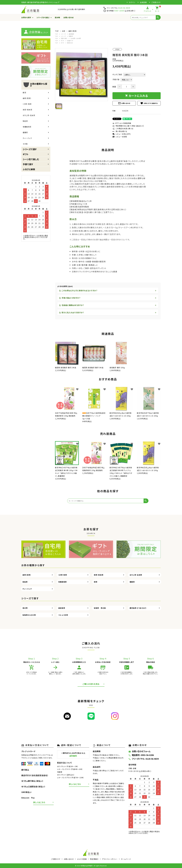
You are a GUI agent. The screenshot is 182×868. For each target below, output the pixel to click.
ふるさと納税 (29, 169)
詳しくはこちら (39, 802)
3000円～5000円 (76, 38)
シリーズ (63, 34)
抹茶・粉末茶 (27, 110)
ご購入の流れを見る (91, 684)
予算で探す (28, 164)
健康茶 (25, 132)
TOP (56, 34)
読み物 (57, 17)
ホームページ (126, 859)
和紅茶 (25, 121)
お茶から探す (26, 17)
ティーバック (27, 138)
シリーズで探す (30, 149)
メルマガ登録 (82, 859)
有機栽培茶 (27, 127)
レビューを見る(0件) (122, 134)
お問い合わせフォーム (139, 751)
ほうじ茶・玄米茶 (29, 115)
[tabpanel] (81, 75)
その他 (25, 144)
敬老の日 (70, 43)
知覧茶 (71, 36)
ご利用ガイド (156, 2)
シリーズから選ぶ (43, 17)
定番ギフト (70, 41)
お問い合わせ (69, 17)
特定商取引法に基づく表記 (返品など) (128, 126)
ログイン (132, 2)
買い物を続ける (120, 131)
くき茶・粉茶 (27, 104)
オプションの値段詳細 (122, 123)
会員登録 (143, 2)
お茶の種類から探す (35, 85)
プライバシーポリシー (110, 859)
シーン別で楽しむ (31, 159)
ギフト (26, 154)
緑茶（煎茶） (27, 98)
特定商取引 (94, 859)
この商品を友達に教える (123, 128)
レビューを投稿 (120, 137)
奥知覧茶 (71, 34)
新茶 (24, 93)
